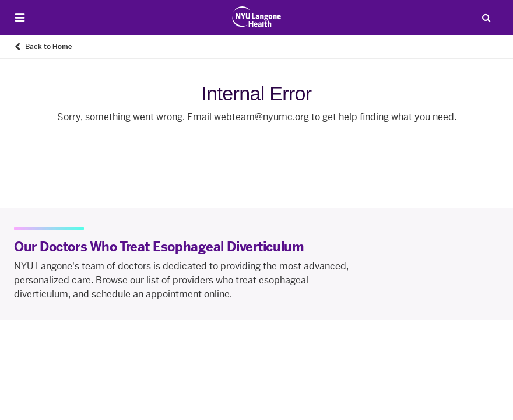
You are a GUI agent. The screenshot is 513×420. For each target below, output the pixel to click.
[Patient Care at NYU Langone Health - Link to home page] (257, 17)
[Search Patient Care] (486, 17)
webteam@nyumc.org (261, 117)
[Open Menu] (20, 18)
